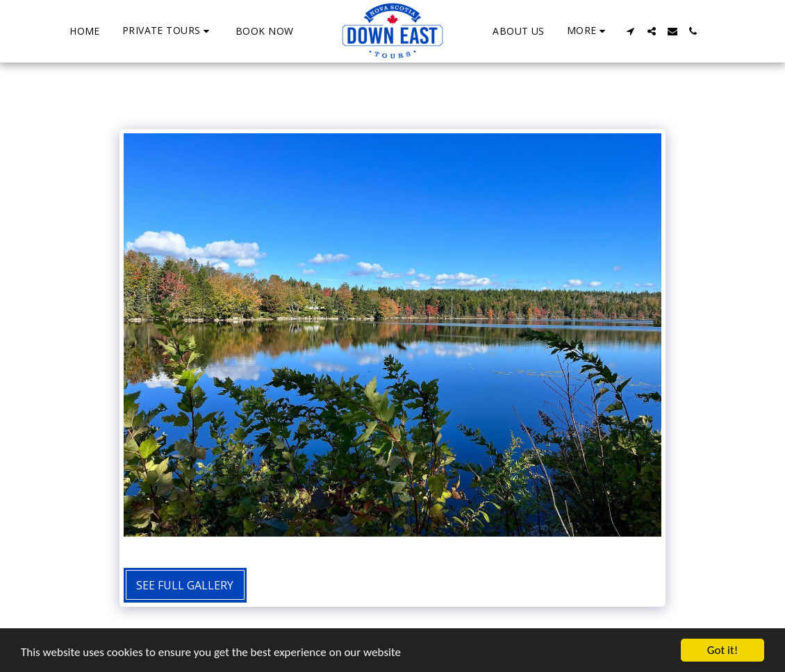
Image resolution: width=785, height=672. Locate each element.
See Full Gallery (185, 585)
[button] (168, 31)
